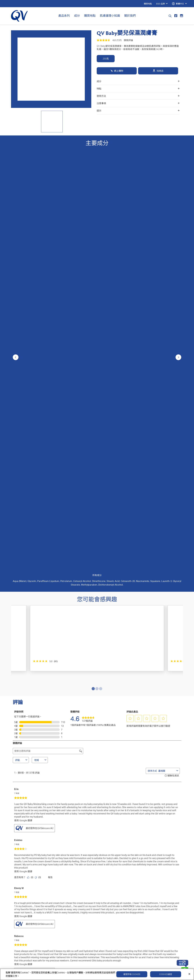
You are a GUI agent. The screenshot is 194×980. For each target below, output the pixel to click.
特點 (138, 89)
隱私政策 (137, 894)
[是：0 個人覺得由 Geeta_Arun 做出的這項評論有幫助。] (31, 711)
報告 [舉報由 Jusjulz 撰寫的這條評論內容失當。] (50, 669)
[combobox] (167, 377)
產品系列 (64, 16)
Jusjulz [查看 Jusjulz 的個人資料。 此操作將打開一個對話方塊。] (18, 635)
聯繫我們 (72, 856)
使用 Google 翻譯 (23, 426)
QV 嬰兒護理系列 (22, 874)
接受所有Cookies (132, 974)
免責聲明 (178, 894)
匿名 (16, 590)
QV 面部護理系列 (22, 878)
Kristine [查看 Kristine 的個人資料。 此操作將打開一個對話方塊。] (18, 721)
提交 (97, 824)
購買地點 (90, 16)
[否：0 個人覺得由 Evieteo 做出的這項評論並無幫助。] (38, 483)
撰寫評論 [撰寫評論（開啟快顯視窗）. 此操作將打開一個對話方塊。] (128, 40)
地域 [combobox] (41, 366)
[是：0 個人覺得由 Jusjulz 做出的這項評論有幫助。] (31, 669)
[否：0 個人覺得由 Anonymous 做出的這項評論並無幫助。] (38, 624)
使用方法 (138, 96)
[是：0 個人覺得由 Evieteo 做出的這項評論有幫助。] (31, 483)
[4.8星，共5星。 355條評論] (86, 286)
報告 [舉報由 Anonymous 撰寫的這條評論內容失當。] (50, 624)
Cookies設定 (166, 974)
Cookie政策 (157, 894)
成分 (77, 16)
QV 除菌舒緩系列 (22, 869)
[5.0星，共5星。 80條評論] (28, 286)
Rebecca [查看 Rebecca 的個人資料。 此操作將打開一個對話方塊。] (19, 542)
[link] (88, 325)
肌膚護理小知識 (110, 16)
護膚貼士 (45, 865)
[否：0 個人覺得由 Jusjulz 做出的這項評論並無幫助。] (38, 669)
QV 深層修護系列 (22, 861)
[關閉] (189, 974)
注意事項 (138, 103)
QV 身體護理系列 (22, 856)
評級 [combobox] (22, 366)
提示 (138, 111)
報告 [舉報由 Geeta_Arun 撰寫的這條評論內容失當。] (50, 711)
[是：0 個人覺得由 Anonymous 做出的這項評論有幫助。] (31, 624)
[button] (130, 324)
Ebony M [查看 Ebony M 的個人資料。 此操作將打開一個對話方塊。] (19, 494)
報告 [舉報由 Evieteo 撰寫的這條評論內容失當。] (50, 483)
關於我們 (130, 16)
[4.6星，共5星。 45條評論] (142, 286)
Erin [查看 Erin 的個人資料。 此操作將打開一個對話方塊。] (16, 395)
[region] (97, 974)
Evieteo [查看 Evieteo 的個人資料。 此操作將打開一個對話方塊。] (18, 446)
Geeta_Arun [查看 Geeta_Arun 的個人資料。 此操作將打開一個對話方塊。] (21, 680)
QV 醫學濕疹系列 (22, 865)
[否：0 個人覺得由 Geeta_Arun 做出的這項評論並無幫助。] (38, 711)
